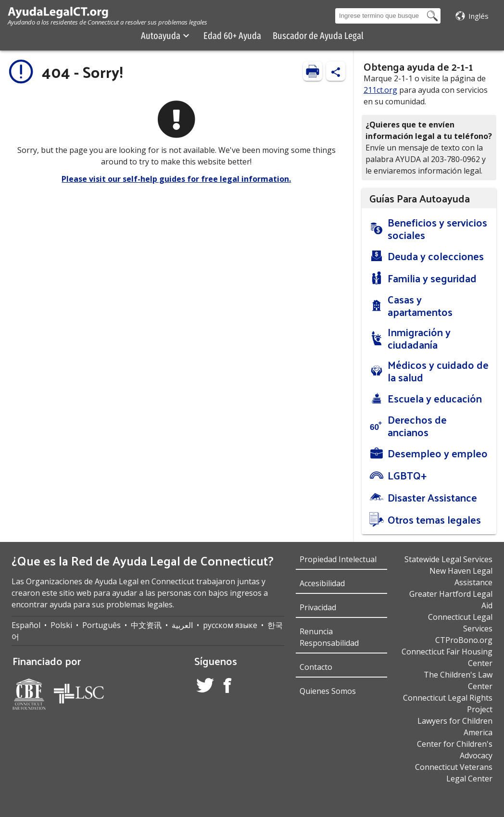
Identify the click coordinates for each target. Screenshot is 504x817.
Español (26, 625)
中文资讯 (146, 625)
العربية (182, 625)
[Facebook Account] (227, 687)
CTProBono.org (464, 640)
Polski (61, 625)
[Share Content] (336, 71)
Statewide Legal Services (448, 559)
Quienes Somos (328, 691)
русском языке (230, 625)
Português (101, 625)
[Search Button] (432, 16)
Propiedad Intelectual (338, 559)
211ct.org (380, 90)
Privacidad (318, 607)
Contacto (316, 667)
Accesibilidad (322, 583)
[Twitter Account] (205, 687)
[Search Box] (380, 16)
